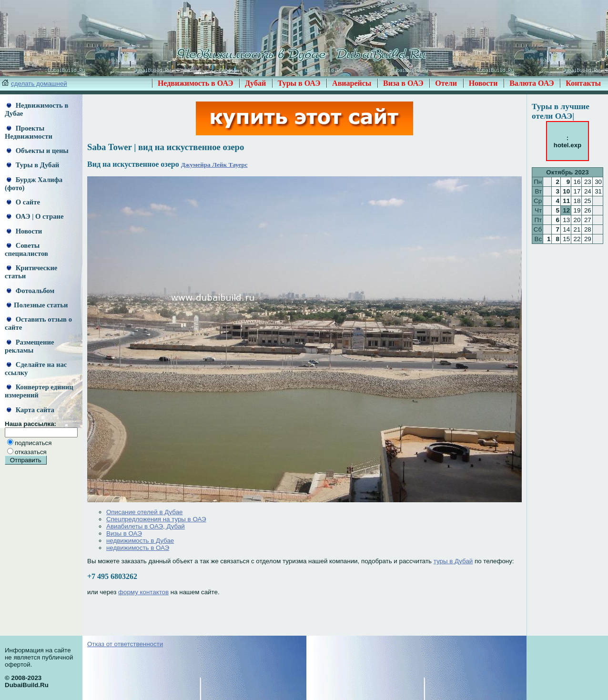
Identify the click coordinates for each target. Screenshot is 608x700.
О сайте (23, 202)
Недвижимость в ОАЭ (196, 83)
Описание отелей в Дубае (144, 512)
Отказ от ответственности (125, 644)
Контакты (583, 83)
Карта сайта (30, 410)
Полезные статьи (37, 305)
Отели (446, 83)
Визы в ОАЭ (124, 533)
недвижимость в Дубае (140, 541)
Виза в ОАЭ (403, 83)
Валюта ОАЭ (532, 83)
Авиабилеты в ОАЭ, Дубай (146, 526)
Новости (483, 83)
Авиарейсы (352, 83)
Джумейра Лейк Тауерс (214, 165)
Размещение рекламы (29, 346)
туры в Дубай (453, 561)
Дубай (255, 83)
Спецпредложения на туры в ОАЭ (156, 519)
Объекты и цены (38, 151)
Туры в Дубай (33, 165)
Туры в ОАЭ (299, 83)
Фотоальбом (30, 291)
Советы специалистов (26, 249)
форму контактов (143, 592)
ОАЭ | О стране (35, 216)
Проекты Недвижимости (29, 132)
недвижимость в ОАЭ (138, 548)
